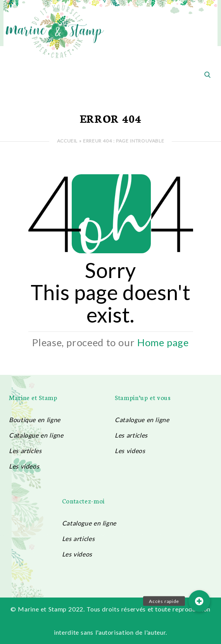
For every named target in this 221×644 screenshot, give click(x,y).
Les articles (25, 451)
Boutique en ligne (35, 420)
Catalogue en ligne (36, 435)
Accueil (67, 141)
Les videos (24, 466)
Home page (163, 342)
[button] (199, 601)
